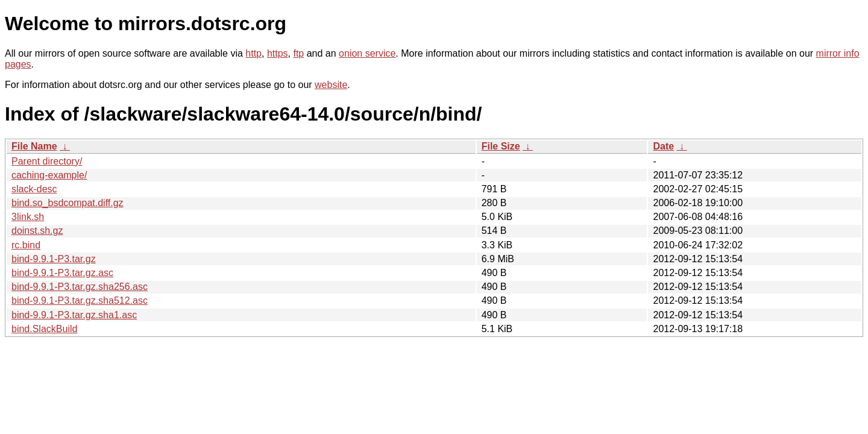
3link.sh (28, 217)
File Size (501, 146)
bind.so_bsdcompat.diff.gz (68, 203)
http (253, 53)
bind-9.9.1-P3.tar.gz (54, 259)
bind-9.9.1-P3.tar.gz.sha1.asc (74, 315)
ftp (298, 53)
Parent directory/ (47, 161)
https (278, 53)
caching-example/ (49, 175)
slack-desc (34, 189)
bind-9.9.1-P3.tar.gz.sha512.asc (80, 300)
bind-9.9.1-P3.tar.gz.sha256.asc (80, 287)
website (331, 85)
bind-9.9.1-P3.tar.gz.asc (62, 273)
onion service (367, 53)
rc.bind (26, 245)
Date (663, 146)
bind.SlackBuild (44, 329)
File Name (34, 146)
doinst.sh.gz (37, 231)
